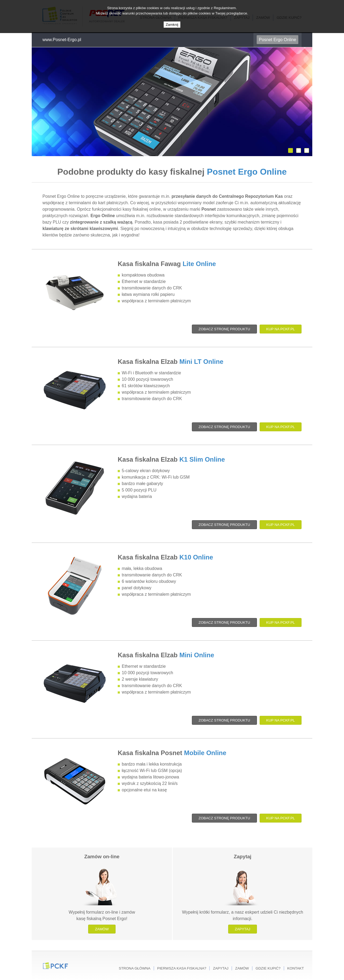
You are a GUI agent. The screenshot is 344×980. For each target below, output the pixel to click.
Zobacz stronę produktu (224, 329)
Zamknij (172, 25)
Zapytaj (243, 929)
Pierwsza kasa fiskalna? (182, 968)
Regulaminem (225, 8)
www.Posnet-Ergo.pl (62, 40)
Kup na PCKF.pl (281, 329)
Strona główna (135, 968)
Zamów (102, 929)
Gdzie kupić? (268, 968)
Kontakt (296, 968)
